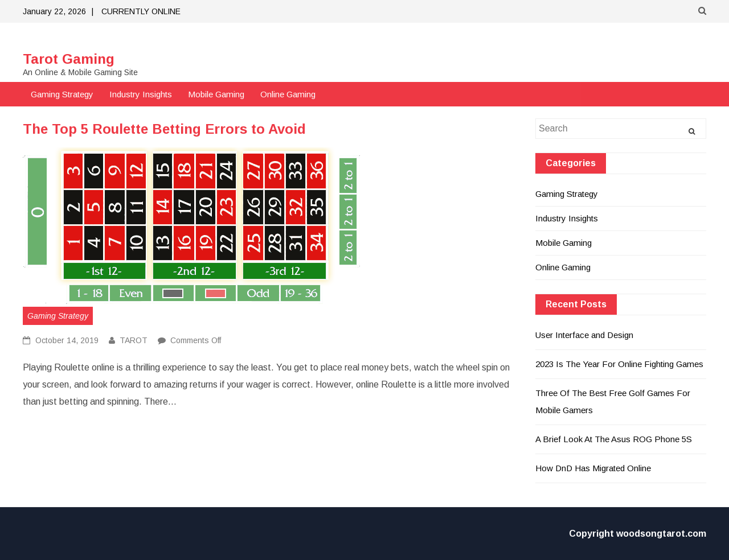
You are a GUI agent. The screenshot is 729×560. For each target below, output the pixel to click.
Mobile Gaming (216, 94)
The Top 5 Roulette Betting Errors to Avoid (164, 129)
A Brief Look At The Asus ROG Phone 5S (614, 439)
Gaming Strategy (62, 94)
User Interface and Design (584, 335)
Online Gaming (288, 94)
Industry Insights (141, 94)
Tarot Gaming (69, 59)
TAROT (134, 340)
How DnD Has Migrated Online (593, 468)
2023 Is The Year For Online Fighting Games (619, 364)
